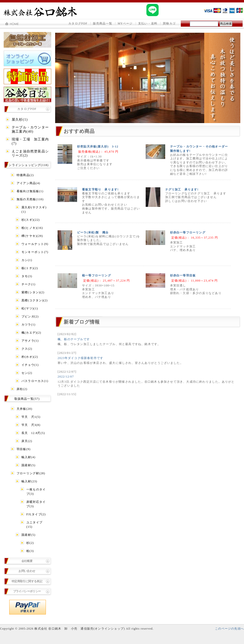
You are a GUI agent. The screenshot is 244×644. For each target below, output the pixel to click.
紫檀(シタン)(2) (33, 292)
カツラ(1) (28, 325)
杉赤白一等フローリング (188, 232)
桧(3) (30, 551)
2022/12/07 (66, 377)
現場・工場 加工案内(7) (30, 141)
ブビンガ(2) (30, 317)
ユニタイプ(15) (34, 525)
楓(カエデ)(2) (31, 333)
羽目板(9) (24, 449)
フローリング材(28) (31, 473)
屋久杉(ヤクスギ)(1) (34, 210)
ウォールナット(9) (35, 244)
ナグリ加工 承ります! (182, 190)
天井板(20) (24, 409)
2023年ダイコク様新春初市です (80, 358)
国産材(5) (28, 465)
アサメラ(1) (30, 341)
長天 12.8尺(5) (33, 433)
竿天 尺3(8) (31, 425)
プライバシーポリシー (27, 591)
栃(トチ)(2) (30, 268)
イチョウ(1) (30, 365)
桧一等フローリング (97, 275)
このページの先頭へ (229, 629)
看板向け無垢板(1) (30, 191)
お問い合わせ (27, 571)
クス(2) (27, 349)
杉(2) (30, 543)
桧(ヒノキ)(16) (32, 228)
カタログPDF (78, 23)
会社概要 (27, 561)
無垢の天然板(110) (30, 199)
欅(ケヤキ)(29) (32, 236)
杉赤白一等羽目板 (183, 275)
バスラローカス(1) (35, 381)
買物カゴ (169, 23)
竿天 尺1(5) (31, 417)
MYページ (125, 23)
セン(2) (27, 373)
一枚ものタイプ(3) (36, 492)
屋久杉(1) (20, 120)
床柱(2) (22, 389)
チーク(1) (28, 284)
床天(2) (27, 441)
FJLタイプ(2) (36, 514)
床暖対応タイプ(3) (36, 504)
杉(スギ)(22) (31, 220)
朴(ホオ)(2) (30, 357)
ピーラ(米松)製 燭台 (93, 232)
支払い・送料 (148, 23)
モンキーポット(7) (35, 252)
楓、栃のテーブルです (74, 339)
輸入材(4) (28, 457)
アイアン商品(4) (28, 183)
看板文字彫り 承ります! (100, 190)
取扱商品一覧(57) (27, 399)
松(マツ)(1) (30, 308)
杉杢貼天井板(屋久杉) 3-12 (98, 147)
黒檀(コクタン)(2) (35, 300)
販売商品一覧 (103, 23)
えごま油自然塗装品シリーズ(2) (30, 153)
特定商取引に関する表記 (27, 581)
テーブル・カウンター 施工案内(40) (31, 129)
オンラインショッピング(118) (27, 165)
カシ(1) (27, 260)
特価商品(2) (25, 175)
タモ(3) (27, 276)
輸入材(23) (29, 481)
